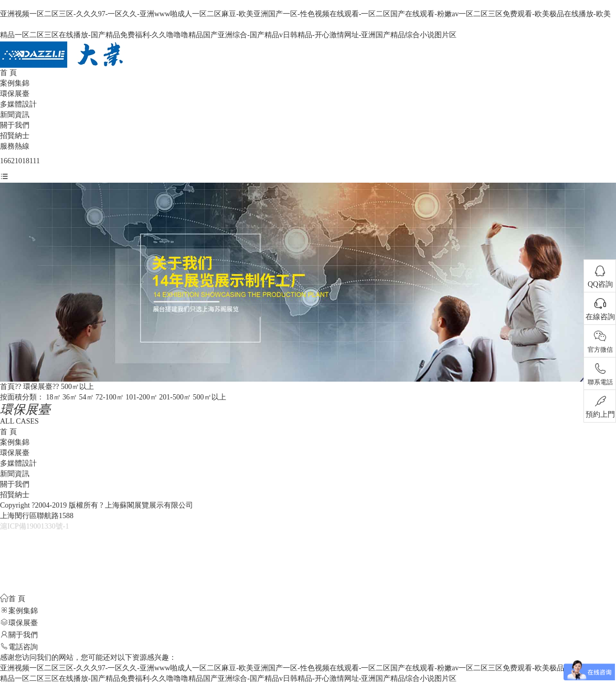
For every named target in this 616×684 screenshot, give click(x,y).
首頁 (7, 387)
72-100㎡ (110, 397)
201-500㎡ (175, 397)
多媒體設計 (18, 104)
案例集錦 (15, 83)
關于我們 (15, 125)
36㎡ (70, 397)
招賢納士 (15, 136)
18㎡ (54, 397)
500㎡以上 (77, 387)
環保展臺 (15, 94)
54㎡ (87, 397)
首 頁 (8, 73)
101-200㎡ (141, 397)
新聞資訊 (15, 115)
